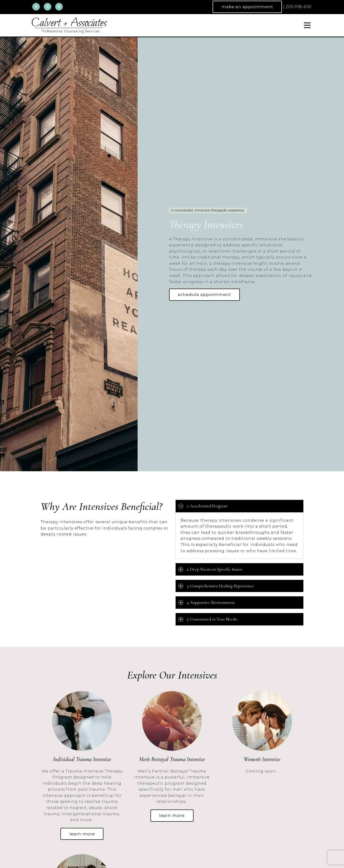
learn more (82, 834)
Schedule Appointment (205, 295)
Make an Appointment (247, 7)
